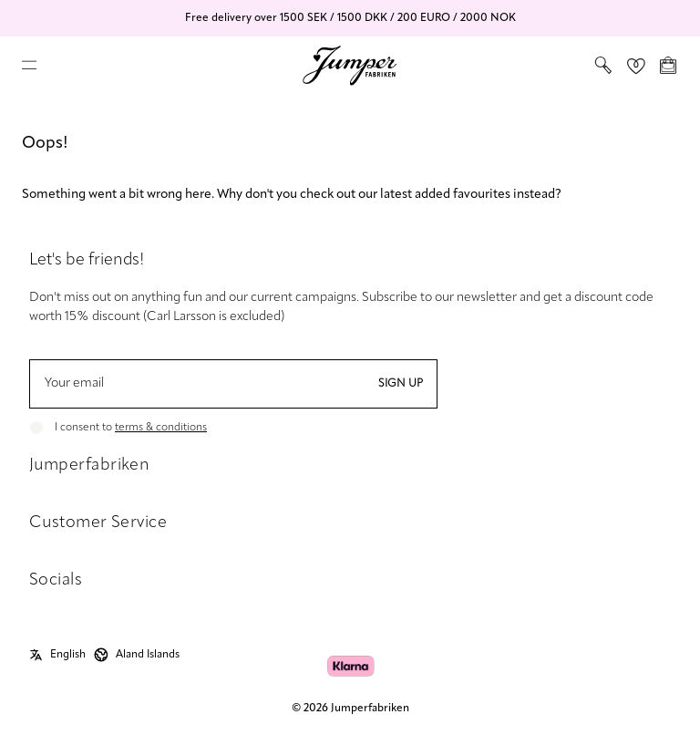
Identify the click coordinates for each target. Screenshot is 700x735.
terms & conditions (161, 428)
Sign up (401, 384)
